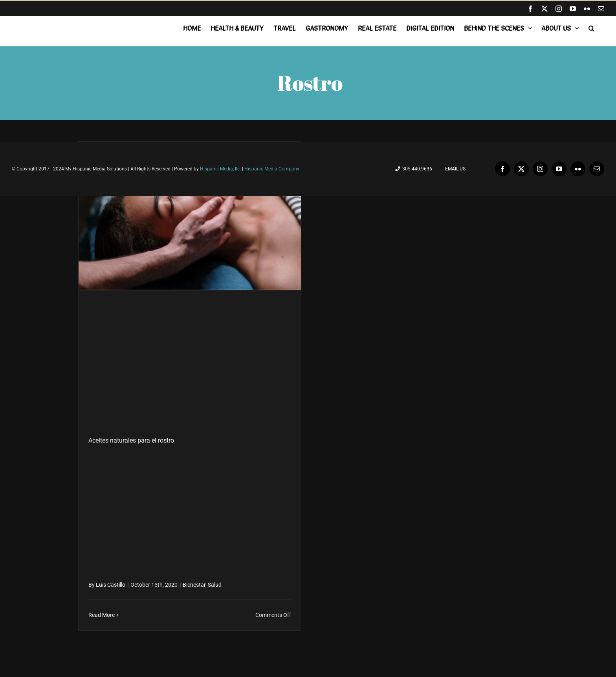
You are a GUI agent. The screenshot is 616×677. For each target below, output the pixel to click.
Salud (215, 585)
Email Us (454, 169)
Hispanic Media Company (272, 169)
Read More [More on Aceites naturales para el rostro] (102, 615)
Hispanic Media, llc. (221, 169)
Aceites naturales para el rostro (131, 440)
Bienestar (194, 585)
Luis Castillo (111, 585)
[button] (591, 28)
